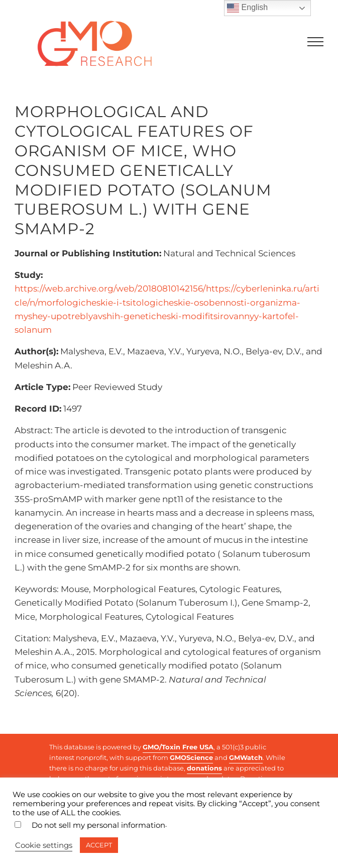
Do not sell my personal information (98, 825)
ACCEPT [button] (99, 845)
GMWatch (246, 757)
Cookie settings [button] (44, 845)
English (247, 8)
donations (204, 768)
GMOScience (191, 757)
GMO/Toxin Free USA (178, 747)
